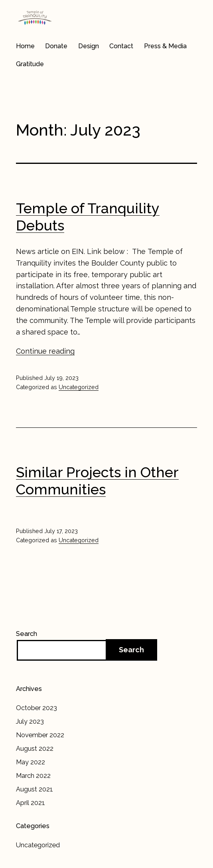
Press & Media (165, 46)
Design (89, 46)
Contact (121, 46)
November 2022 (40, 735)
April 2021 (31, 803)
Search (27, 634)
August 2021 (35, 789)
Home (25, 46)
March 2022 (33, 776)
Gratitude (30, 64)
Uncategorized (79, 387)
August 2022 (35, 749)
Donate (56, 46)
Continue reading (45, 351)
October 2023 (36, 708)
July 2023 (30, 721)
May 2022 (31, 762)
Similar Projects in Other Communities (97, 481)
